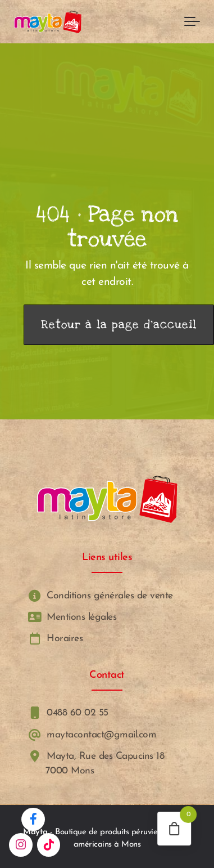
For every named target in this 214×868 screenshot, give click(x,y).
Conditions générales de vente (99, 595)
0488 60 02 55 (67, 713)
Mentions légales (71, 617)
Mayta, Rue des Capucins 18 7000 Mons (95, 763)
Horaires (54, 639)
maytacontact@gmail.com (91, 735)
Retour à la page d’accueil (119, 325)
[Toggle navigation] (192, 22)
